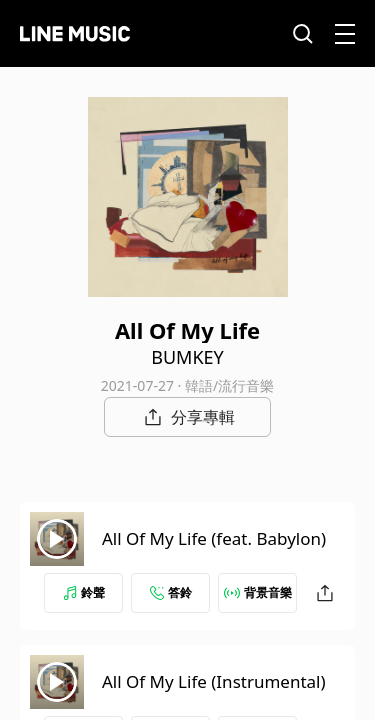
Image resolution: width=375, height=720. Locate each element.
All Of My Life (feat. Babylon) (214, 538)
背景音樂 (258, 592)
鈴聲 (84, 592)
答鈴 (171, 592)
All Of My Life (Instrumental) (214, 681)
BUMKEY (187, 357)
